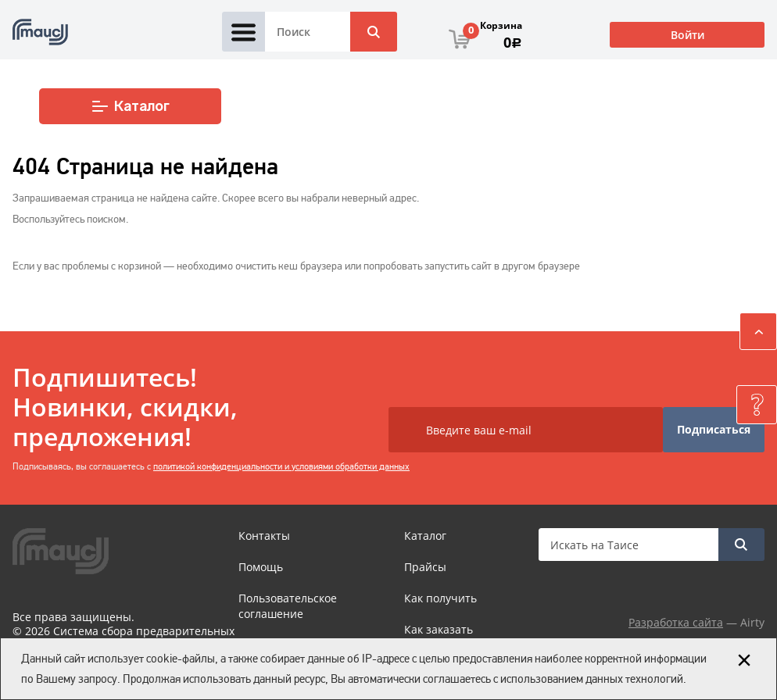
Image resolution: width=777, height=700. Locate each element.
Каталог (130, 106)
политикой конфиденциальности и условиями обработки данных (281, 466)
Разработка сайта (676, 622)
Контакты (264, 536)
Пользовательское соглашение (288, 606)
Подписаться (714, 429)
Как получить (440, 598)
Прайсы (425, 567)
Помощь (261, 567)
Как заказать (439, 629)
